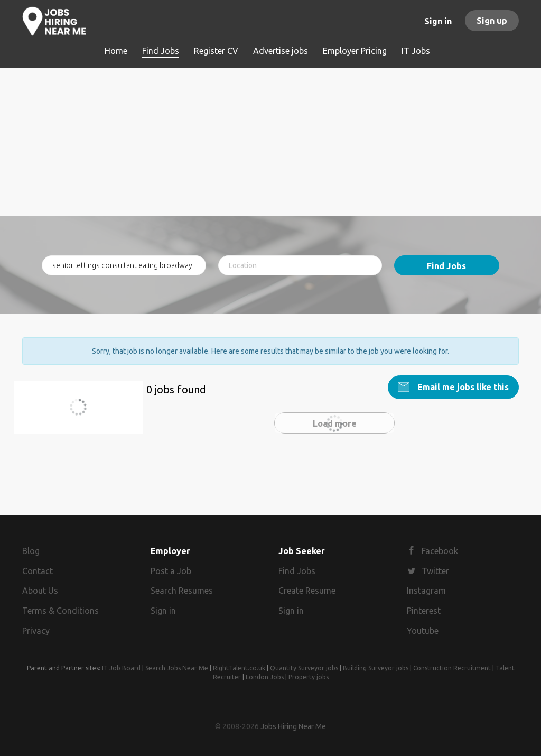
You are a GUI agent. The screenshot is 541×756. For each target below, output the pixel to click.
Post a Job (171, 571)
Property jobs (309, 677)
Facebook (440, 551)
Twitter (435, 571)
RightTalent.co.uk (239, 668)
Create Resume (307, 591)
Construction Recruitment (452, 668)
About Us (40, 591)
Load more (335, 423)
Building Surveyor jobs (376, 668)
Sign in (438, 21)
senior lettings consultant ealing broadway (83, 413)
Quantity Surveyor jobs (304, 668)
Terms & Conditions (60, 611)
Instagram (426, 591)
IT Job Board (121, 668)
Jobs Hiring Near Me (293, 726)
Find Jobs (446, 266)
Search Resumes (182, 591)
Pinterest (424, 611)
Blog (31, 551)
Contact (38, 571)
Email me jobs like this (462, 387)
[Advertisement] (270, 142)
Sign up (492, 21)
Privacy (36, 631)
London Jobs (265, 677)
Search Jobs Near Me (177, 668)
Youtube (423, 631)
